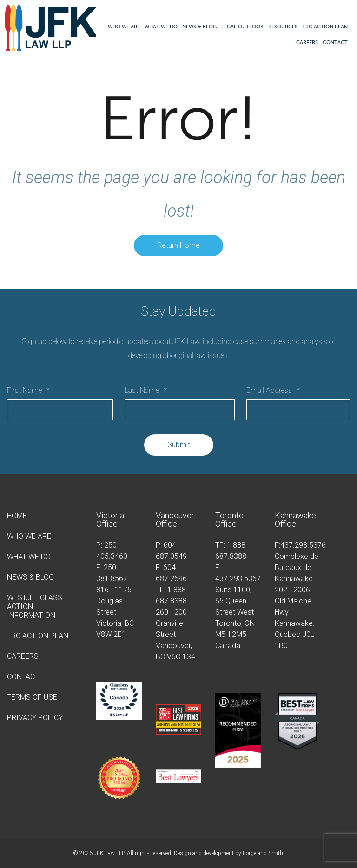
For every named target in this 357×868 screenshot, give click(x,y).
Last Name (146, 390)
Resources (283, 27)
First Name (28, 390)
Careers (307, 42)
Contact (335, 42)
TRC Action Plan (325, 27)
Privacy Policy (35, 718)
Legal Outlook (242, 27)
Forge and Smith (263, 853)
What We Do (161, 27)
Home (17, 516)
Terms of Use (32, 697)
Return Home (178, 245)
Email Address (273, 390)
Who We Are (124, 27)
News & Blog (199, 27)
